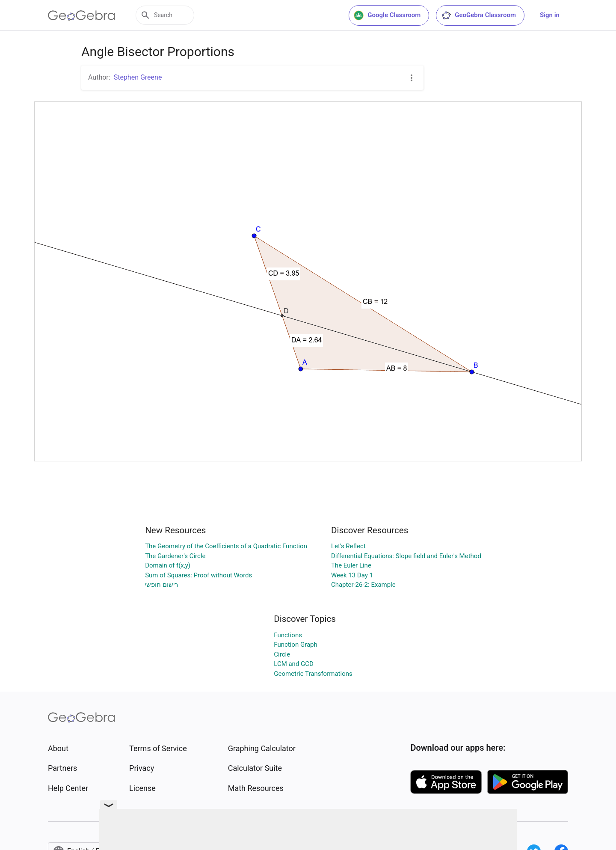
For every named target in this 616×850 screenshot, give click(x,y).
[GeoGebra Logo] (81, 15)
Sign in (550, 15)
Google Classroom (387, 15)
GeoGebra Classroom (478, 15)
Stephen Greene (138, 77)
